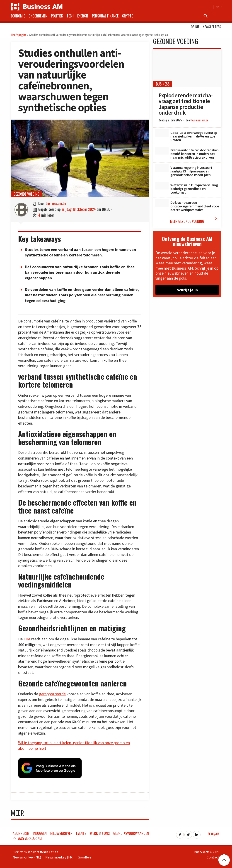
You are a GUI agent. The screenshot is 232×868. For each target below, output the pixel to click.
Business (163, 84)
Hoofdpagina (19, 35)
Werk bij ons (100, 833)
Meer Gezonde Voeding (195, 220)
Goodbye (85, 856)
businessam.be (56, 203)
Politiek (57, 16)
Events (81, 833)
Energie (83, 16)
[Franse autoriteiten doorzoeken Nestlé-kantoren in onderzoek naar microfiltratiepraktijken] (162, 151)
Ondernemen (38, 16)
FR (219, 7)
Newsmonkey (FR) (59, 856)
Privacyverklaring (27, 838)
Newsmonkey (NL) (27, 856)
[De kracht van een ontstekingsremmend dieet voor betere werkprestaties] (162, 203)
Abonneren (21, 833)
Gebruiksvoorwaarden (131, 833)
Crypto (128, 16)
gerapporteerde (52, 694)
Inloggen (40, 833)
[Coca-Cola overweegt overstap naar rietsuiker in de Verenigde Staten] (162, 133)
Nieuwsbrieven (61, 833)
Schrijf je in (187, 290)
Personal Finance (105, 16)
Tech (70, 16)
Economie (18, 16)
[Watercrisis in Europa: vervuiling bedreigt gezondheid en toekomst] (162, 186)
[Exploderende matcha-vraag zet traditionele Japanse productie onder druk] (187, 68)
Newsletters (212, 27)
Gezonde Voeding (27, 194)
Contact (213, 856)
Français (214, 833)
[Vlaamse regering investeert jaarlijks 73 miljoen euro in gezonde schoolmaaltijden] (162, 168)
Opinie (195, 27)
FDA (27, 639)
